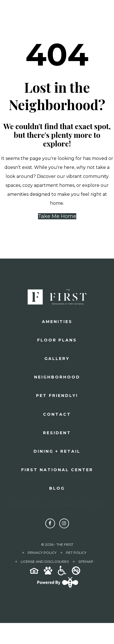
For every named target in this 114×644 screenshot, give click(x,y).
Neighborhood (57, 377)
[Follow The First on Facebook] (50, 523)
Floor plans (57, 340)
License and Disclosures (45, 562)
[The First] (22, 13)
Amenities (57, 322)
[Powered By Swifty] (57, 588)
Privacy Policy (42, 553)
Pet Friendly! (57, 396)
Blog (57, 488)
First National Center (57, 470)
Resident (57, 433)
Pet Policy (76, 553)
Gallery (57, 359)
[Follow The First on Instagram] (64, 523)
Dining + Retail (57, 451)
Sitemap (86, 562)
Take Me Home (57, 216)
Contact (57, 414)
